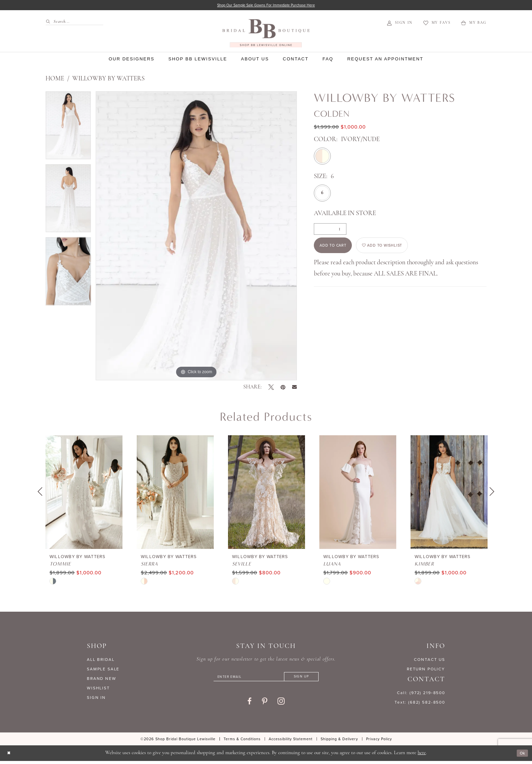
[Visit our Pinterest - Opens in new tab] (265, 705)
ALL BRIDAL (101, 661)
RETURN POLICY (426, 670)
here (422, 756)
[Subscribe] (311, 679)
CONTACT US (430, 661)
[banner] (266, 34)
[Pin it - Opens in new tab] (283, 388)
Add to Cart (339, 250)
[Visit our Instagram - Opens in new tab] (281, 705)
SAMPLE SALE (103, 670)
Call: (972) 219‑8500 (421, 694)
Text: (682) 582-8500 (420, 703)
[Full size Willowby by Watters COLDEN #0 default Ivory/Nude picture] (196, 237)
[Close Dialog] (10, 756)
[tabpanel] (68, 129)
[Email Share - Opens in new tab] (294, 388)
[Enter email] (266, 679)
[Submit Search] (49, 23)
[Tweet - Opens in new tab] (271, 388)
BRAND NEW (102, 680)
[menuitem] (72, 23)
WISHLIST (98, 689)
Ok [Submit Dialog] (521, 756)
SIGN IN (96, 699)
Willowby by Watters (108, 80)
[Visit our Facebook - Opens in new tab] (250, 705)
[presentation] (84, 493)
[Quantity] (330, 230)
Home (55, 80)
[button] (400, 24)
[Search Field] (74, 23)
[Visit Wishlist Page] (437, 24)
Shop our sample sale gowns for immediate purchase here (266, 6)
